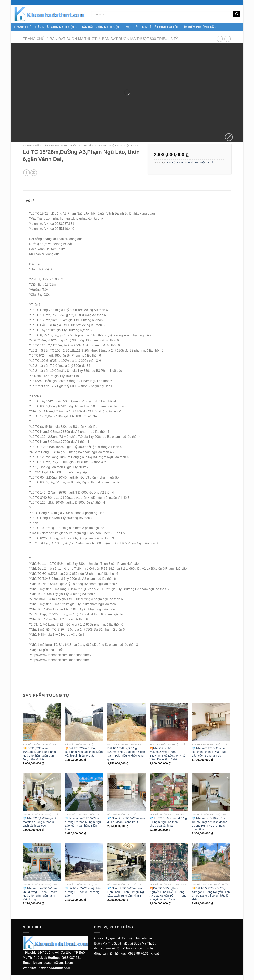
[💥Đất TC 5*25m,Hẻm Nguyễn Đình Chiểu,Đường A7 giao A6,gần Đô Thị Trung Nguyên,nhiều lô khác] (169, 862)
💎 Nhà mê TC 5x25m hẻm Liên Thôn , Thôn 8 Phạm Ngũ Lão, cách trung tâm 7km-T (126, 892)
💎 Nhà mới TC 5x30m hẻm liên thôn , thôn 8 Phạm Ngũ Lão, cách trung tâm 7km (210, 752)
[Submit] (237, 14)
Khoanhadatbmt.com (54, 968)
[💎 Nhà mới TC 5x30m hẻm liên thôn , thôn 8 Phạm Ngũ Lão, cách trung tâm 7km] (211, 722)
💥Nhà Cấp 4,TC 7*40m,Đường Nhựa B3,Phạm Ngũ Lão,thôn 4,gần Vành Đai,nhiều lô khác (168, 754)
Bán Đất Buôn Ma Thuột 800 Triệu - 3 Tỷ (140, 39)
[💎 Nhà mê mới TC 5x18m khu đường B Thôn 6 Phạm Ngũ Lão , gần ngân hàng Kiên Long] (42, 862)
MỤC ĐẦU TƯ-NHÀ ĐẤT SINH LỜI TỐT (152, 27)
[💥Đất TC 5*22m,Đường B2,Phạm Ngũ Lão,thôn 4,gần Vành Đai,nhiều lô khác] (84, 722)
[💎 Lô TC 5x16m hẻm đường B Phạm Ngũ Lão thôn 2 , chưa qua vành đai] (169, 792)
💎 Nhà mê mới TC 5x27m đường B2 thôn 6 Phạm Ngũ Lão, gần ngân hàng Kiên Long (83, 824)
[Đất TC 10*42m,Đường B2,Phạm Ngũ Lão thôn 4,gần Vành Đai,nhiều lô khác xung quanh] (127, 722)
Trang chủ (34, 39)
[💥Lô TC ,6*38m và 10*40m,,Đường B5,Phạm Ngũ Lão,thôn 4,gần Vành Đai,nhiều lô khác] (42, 722)
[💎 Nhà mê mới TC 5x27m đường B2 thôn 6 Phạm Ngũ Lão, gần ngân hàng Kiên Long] (84, 792)
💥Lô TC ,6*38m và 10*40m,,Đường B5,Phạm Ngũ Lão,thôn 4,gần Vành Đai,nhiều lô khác (39, 754)
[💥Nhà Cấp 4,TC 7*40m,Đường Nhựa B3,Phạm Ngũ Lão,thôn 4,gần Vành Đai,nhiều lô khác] (169, 722)
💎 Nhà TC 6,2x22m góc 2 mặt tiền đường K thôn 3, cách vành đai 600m (40, 822)
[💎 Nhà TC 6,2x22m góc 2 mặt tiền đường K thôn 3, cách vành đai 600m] (42, 792)
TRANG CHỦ (23, 27)
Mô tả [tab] (30, 201)
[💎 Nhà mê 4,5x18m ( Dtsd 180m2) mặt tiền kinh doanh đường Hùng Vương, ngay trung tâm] (211, 792)
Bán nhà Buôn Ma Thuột (56, 27)
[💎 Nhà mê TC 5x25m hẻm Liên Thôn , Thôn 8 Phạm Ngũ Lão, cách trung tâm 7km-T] (127, 862)
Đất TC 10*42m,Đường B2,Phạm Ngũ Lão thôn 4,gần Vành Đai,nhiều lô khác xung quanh (126, 754)
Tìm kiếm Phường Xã (199, 27)
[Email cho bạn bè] (34, 173)
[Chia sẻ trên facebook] (26, 173)
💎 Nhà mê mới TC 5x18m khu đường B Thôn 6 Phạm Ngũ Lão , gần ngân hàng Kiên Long (40, 894)
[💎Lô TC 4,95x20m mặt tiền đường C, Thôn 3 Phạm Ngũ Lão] (84, 862)
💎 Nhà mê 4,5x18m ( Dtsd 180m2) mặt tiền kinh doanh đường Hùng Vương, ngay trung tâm (210, 824)
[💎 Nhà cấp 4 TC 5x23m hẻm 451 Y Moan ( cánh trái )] (127, 792)
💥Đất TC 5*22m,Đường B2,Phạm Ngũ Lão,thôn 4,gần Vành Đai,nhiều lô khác (84, 752)
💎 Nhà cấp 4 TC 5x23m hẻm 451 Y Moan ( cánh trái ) (126, 820)
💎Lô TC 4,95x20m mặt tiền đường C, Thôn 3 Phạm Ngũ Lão (83, 892)
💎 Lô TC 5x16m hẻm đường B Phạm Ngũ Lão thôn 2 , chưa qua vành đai (168, 822)
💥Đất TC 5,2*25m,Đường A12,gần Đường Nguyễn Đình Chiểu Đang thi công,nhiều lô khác (211, 894)
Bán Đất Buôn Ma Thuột (101, 27)
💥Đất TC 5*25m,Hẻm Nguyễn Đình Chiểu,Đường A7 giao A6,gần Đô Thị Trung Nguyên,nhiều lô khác (168, 894)
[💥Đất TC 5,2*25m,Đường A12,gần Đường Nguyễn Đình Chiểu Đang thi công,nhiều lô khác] (211, 862)
